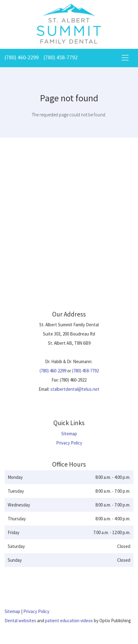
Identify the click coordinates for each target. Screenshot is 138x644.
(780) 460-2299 (22, 57)
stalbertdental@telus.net (75, 389)
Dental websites (20, 621)
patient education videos (69, 621)
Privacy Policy (69, 443)
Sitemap (69, 434)
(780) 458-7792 (61, 57)
